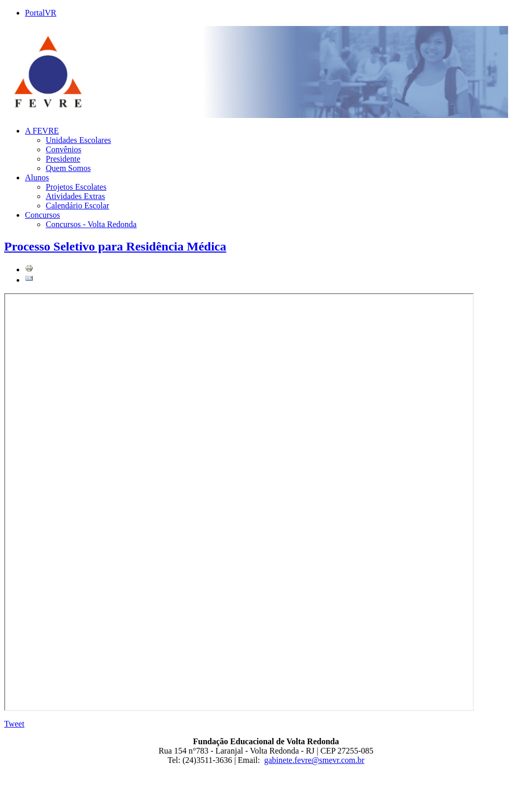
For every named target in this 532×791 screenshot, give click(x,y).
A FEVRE (42, 131)
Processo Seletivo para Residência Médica (115, 246)
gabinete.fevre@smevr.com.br (315, 760)
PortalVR (41, 13)
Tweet (14, 724)
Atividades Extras (75, 196)
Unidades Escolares (78, 140)
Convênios (63, 149)
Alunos (37, 177)
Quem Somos (68, 168)
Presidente (63, 159)
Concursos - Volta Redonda (91, 224)
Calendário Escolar (77, 206)
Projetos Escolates (76, 187)
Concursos (43, 215)
